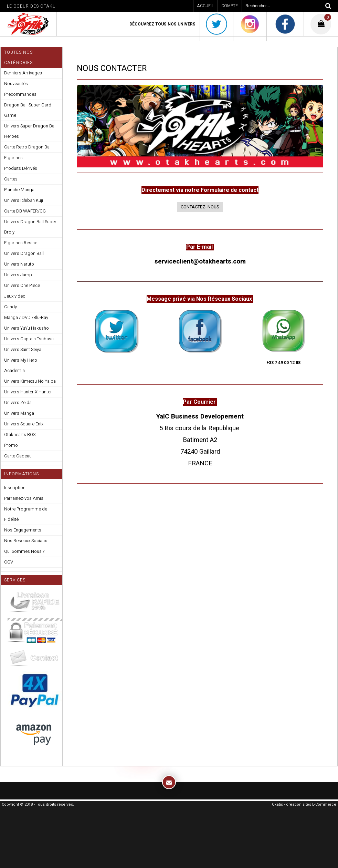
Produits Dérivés (21, 168)
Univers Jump (18, 275)
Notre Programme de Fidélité (26, 514)
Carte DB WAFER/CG (25, 211)
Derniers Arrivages (23, 73)
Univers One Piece (22, 285)
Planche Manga (19, 190)
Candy (10, 307)
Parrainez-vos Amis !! (25, 498)
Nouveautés (16, 84)
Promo (11, 445)
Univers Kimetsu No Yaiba (30, 381)
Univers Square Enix (24, 424)
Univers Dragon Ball (24, 253)
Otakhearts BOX (20, 435)
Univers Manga (19, 413)
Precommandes (20, 94)
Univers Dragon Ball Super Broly (30, 227)
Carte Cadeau (18, 456)
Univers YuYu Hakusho (27, 328)
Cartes (11, 179)
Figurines (13, 158)
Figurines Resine (21, 243)
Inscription (15, 488)
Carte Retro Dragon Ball (28, 147)
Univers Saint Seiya (23, 349)
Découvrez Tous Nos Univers (162, 24)
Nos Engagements (23, 530)
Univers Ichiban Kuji (24, 200)
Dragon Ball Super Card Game (28, 110)
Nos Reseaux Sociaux (25, 541)
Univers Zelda (18, 402)
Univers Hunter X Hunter (28, 392)
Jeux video (15, 296)
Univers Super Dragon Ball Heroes (30, 131)
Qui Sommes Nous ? (24, 551)
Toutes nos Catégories (18, 58)
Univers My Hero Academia (21, 365)
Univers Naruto (19, 264)
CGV (9, 562)
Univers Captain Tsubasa (29, 339)
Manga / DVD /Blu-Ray (26, 317)
